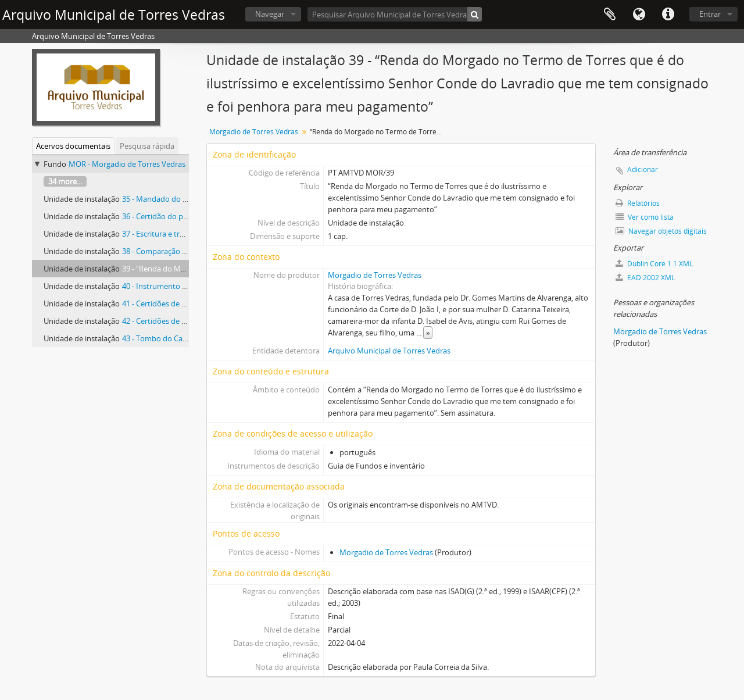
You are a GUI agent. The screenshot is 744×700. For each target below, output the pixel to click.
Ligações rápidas (668, 15)
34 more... (65, 181)
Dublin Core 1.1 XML (654, 264)
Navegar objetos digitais (661, 231)
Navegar (270, 14)
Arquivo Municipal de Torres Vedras (389, 351)
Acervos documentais (73, 146)
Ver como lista (645, 217)
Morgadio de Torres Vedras (254, 132)
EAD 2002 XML (645, 278)
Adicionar (643, 169)
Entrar (710, 14)
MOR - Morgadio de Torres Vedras (127, 164)
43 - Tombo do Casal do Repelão (177, 338)
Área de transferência (610, 15)
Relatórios (638, 203)
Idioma (639, 15)
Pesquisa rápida (147, 146)
